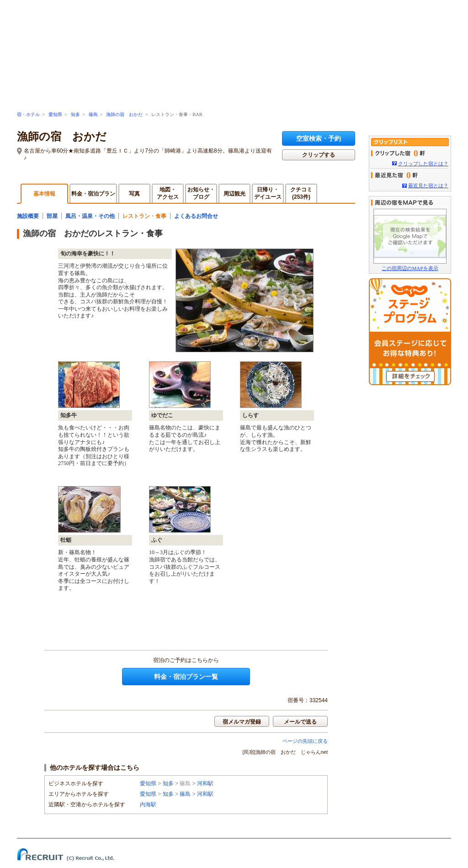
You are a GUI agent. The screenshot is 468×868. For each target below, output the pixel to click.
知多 (75, 114)
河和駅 (205, 783)
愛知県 (55, 114)
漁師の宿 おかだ (124, 114)
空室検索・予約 (319, 138)
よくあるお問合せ (196, 216)
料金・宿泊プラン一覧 (186, 677)
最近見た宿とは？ (428, 185)
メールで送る (300, 722)
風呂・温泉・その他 (90, 216)
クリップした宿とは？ (423, 164)
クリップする (319, 155)
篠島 (93, 114)
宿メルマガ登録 (242, 722)
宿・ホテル (28, 114)
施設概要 (28, 216)
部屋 (52, 216)
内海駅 (148, 804)
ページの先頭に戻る (305, 741)
